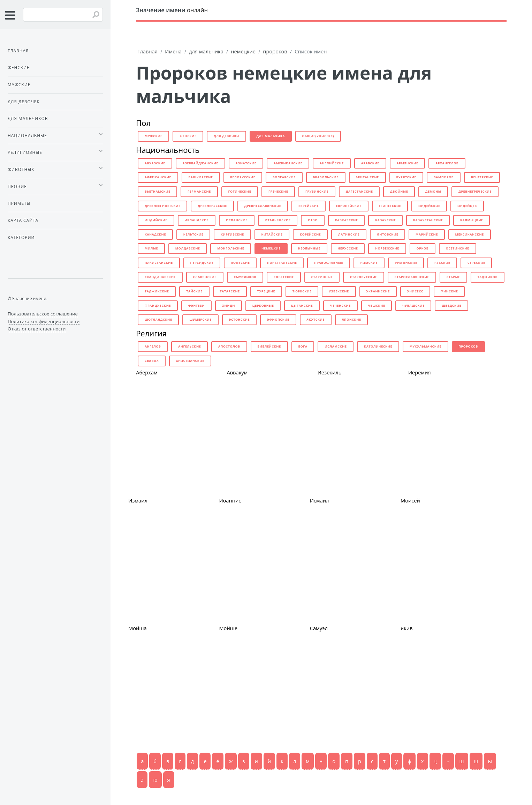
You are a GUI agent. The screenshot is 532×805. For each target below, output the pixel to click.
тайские (194, 291)
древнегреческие (475, 192)
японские (352, 320)
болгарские (284, 177)
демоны (433, 192)
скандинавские (160, 277)
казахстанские (428, 220)
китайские (272, 234)
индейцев (467, 206)
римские (369, 263)
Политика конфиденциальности (44, 321)
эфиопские (278, 320)
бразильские (326, 177)
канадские (155, 234)
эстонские (239, 320)
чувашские (413, 306)
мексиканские (470, 234)
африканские (158, 177)
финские (449, 291)
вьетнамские (158, 192)
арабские (370, 163)
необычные (309, 248)
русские (442, 263)
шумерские (200, 320)
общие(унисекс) (318, 136)
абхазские (155, 163)
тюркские (302, 291)
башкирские (201, 177)
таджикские (157, 291)
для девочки (226, 136)
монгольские (231, 248)
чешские (377, 306)
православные (329, 263)
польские (240, 263)
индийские (156, 220)
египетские (390, 206)
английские (332, 163)
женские (188, 136)
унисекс (415, 291)
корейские (310, 234)
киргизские (232, 234)
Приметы (19, 203)
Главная (147, 51)
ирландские (196, 220)
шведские (451, 306)
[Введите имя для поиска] (63, 15)
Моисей (410, 500)
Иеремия (420, 372)
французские (158, 306)
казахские (385, 220)
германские (199, 192)
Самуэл (319, 628)
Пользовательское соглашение (43, 314)
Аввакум (237, 372)
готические (240, 192)
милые (151, 248)
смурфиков (245, 277)
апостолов (229, 346)
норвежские (387, 248)
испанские (237, 220)
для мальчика (206, 51)
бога (303, 346)
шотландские (158, 320)
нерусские (348, 248)
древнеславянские (263, 206)
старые (453, 277)
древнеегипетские (163, 206)
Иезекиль (330, 372)
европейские (349, 206)
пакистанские (159, 263)
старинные (322, 277)
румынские (406, 263)
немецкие (243, 51)
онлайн (172, 10)
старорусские (364, 277)
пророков (275, 51)
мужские (154, 136)
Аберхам (147, 372)
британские (367, 177)
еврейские (309, 206)
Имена (173, 51)
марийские (427, 234)
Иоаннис (230, 500)
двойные (399, 192)
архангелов (447, 163)
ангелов (153, 346)
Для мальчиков (28, 118)
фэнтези (197, 306)
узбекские (339, 291)
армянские (407, 163)
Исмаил (320, 500)
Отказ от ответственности (37, 329)
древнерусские (212, 206)
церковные (263, 306)
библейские (269, 346)
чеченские (340, 306)
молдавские (188, 248)
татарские (230, 291)
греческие (278, 192)
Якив (407, 628)
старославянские (412, 277)
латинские (349, 234)
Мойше (228, 628)
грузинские (317, 192)
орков (423, 248)
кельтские (193, 234)
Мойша (138, 628)
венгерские (482, 177)
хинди (229, 306)
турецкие (266, 291)
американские (288, 163)
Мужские (19, 84)
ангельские (189, 346)
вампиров (444, 177)
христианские (190, 361)
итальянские (278, 220)
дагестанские (359, 192)
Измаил (138, 500)
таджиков (487, 277)
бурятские (406, 177)
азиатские (246, 163)
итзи (313, 220)
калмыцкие (472, 220)
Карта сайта (23, 220)
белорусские (243, 177)
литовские (387, 234)
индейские (429, 206)
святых (152, 361)
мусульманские (425, 346)
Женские (19, 67)
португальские (282, 263)
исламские (336, 346)
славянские (205, 277)
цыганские (302, 306)
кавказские (347, 220)
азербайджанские (200, 163)
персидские (202, 263)
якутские (316, 320)
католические (378, 346)
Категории (21, 237)
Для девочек (24, 102)
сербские (476, 263)
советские (284, 277)
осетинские (458, 248)
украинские (378, 291)
